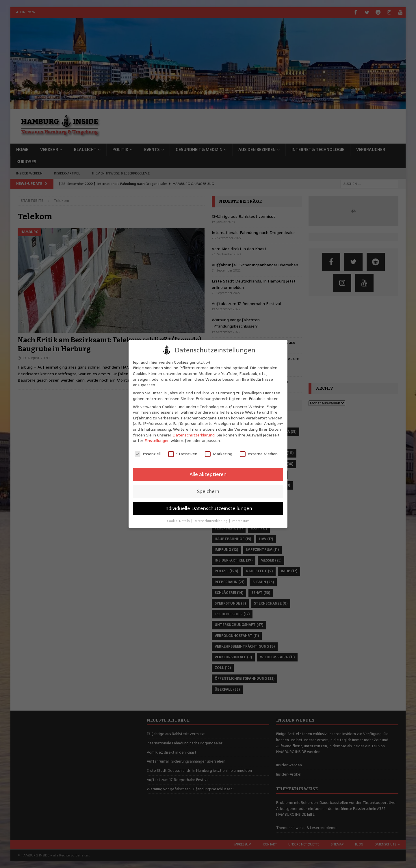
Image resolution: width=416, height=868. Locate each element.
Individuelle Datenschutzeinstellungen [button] (208, 508)
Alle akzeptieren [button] (208, 474)
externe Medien (259, 454)
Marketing (219, 454)
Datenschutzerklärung (194, 435)
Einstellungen (157, 440)
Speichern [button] (208, 491)
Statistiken (183, 454)
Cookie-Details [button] (179, 521)
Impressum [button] (240, 521)
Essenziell (148, 454)
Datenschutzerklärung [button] (211, 521)
